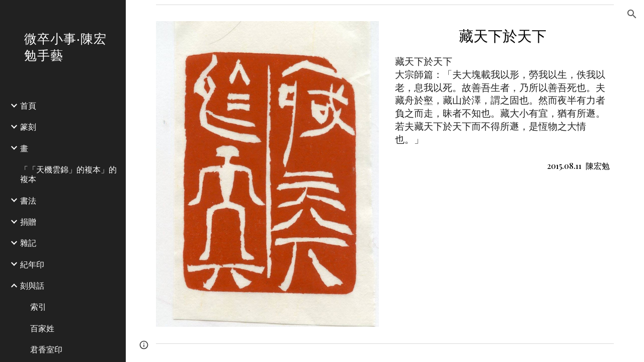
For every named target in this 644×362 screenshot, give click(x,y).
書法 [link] (28, 200)
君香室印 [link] (46, 349)
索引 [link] (38, 306)
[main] (503, 99)
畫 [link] (24, 148)
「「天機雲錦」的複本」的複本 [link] (68, 174)
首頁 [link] (28, 105)
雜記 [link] (28, 243)
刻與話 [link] (32, 285)
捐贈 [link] (28, 221)
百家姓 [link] (42, 328)
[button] (632, 14)
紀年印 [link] (32, 264)
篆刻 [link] (28, 126)
